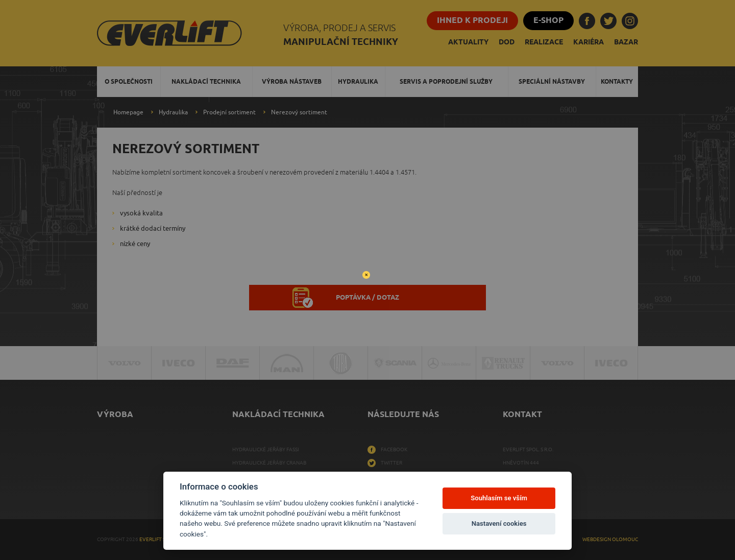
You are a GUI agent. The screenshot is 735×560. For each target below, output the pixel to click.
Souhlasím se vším (499, 498)
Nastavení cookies (499, 524)
